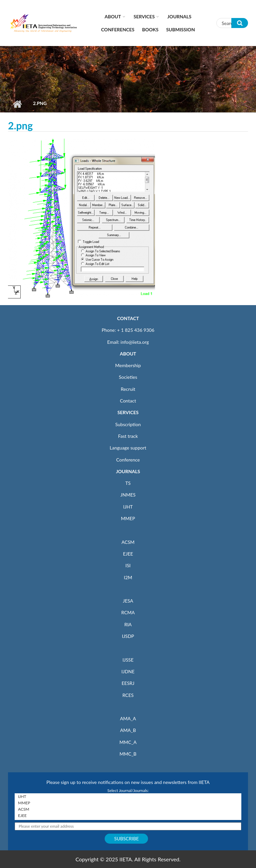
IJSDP (128, 636)
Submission (180, 30)
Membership (128, 365)
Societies (128, 377)
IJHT (128, 507)
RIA (128, 624)
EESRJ (128, 683)
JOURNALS (128, 471)
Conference (128, 460)
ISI (128, 565)
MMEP (128, 518)
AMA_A (128, 718)
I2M (128, 577)
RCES (128, 695)
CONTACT (128, 318)
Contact (128, 401)
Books (150, 30)
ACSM (128, 542)
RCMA (128, 612)
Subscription (128, 424)
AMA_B (128, 730)
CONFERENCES (118, 30)
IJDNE (128, 671)
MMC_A (128, 742)
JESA (128, 601)
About (113, 17)
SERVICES (128, 412)
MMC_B (128, 754)
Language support (128, 448)
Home (17, 104)
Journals (179, 17)
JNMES (128, 495)
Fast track (128, 436)
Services (144, 17)
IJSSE (128, 660)
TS (128, 483)
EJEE (128, 554)
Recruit (128, 389)
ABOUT (128, 354)
